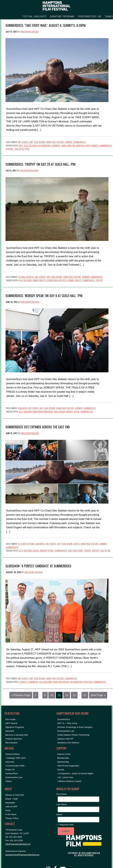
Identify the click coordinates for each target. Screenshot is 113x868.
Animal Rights (39, 280)
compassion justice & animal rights (64, 280)
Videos (9, 781)
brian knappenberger (43, 411)
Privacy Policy (12, 818)
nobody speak (73, 411)
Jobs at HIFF (11, 807)
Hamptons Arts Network (68, 743)
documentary (44, 145)
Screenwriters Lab (14, 777)
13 (74, 695)
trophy (99, 280)
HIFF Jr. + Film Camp (67, 723)
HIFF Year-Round (37, 142)
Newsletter (10, 803)
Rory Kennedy (92, 145)
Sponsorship (63, 762)
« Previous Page (21, 695)
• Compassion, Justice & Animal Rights (75, 773)
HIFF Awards (11, 723)
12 (67, 695)
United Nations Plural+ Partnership (73, 735)
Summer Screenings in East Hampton (75, 727)
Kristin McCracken (30, 32)
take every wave (22, 149)
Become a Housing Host (17, 735)
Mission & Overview (15, 795)
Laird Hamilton (68, 145)
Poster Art (10, 770)
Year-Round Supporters (68, 766)
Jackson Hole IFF (65, 739)
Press (8, 810)
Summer (68, 142)
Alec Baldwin (30, 145)
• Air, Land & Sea (65, 777)
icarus (36, 550)
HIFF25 (77, 544)
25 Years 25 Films (26, 544)
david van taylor (61, 682)
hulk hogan (59, 411)
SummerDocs (79, 142)
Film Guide (10, 719)
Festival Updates (26, 277)
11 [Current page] (59, 695)
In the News (11, 814)
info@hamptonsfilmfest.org (18, 844)
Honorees (10, 762)
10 (52, 695)
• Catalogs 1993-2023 (15, 758)
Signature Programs (15, 727)
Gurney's (56, 145)
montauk (80, 145)
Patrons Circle (64, 754)
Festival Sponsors (14, 739)
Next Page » (98, 695)
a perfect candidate (28, 682)
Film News (22, 408)
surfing (10, 149)
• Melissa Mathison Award (69, 781)
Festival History (13, 754)
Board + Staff (11, 799)
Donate (61, 770)
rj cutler (88, 682)
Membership (63, 758)
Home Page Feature (55, 142)
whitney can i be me (101, 550)
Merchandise (11, 743)
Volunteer (10, 731)
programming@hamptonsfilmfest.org (22, 855)
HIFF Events (23, 142)
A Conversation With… (16, 766)
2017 (21, 145)
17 (85, 695)
